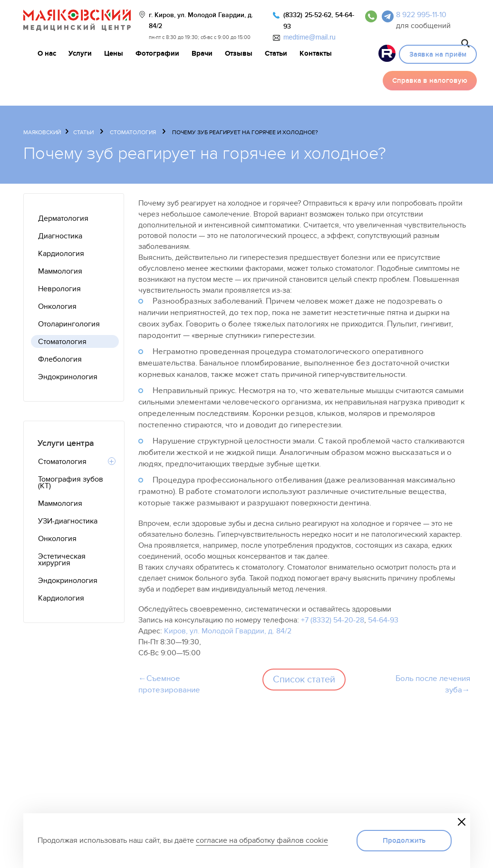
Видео (387, 53)
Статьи (83, 132)
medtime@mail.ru (309, 37)
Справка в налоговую (430, 81)
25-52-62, (319, 15)
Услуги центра (66, 443)
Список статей (304, 680)
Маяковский (42, 132)
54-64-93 (383, 620)
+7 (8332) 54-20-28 (333, 620)
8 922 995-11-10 (421, 15)
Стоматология (133, 132)
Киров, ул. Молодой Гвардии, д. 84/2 (228, 631)
